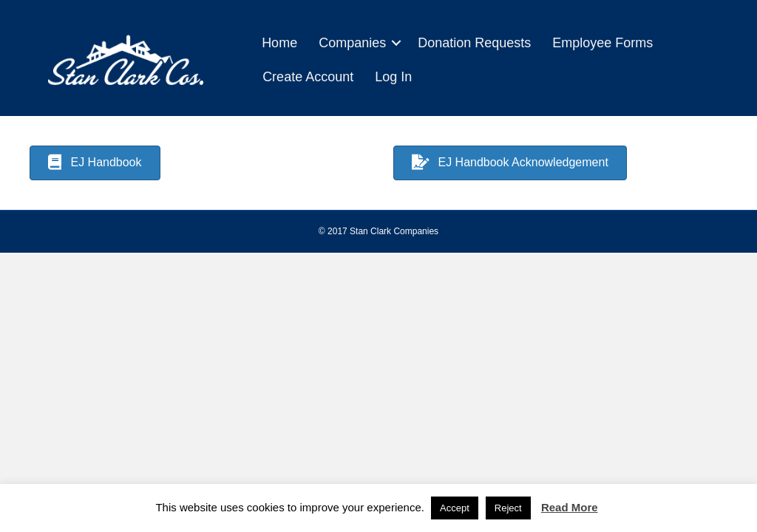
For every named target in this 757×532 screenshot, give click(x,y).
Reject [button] (508, 508)
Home (279, 43)
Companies (352, 43)
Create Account (308, 77)
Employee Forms (602, 43)
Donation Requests (474, 43)
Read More (570, 507)
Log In (393, 77)
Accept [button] (455, 508)
